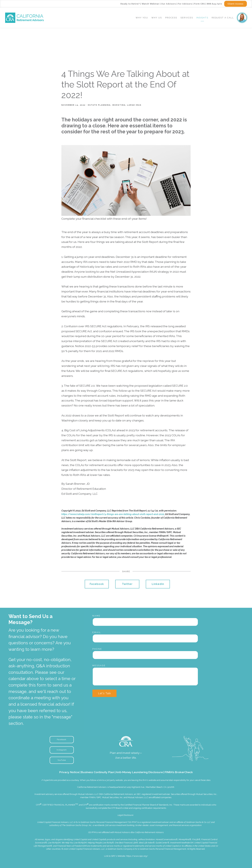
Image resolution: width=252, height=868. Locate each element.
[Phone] (145, 655)
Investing (119, 105)
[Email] (145, 638)
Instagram (62, 750)
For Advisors (185, 4)
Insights (202, 18)
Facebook (97, 584)
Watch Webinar (151, 4)
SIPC (99, 797)
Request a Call (223, 18)
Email (97, 632)
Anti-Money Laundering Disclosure (139, 772)
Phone (97, 649)
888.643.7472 (214, 4)
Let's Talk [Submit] (104, 693)
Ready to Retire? (130, 4)
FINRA (92, 797)
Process (171, 18)
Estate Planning (99, 105)
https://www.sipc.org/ (137, 856)
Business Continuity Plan (98, 772)
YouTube (62, 760)
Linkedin (158, 584)
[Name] (145, 622)
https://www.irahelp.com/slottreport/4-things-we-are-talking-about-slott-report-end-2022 (113, 514)
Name (96, 616)
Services (187, 18)
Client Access (236, 4)
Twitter (127, 584)
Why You (142, 18)
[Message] (145, 677)
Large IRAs (134, 105)
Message (99, 665)
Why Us (157, 18)
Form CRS (200, 4)
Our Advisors (169, 4)
